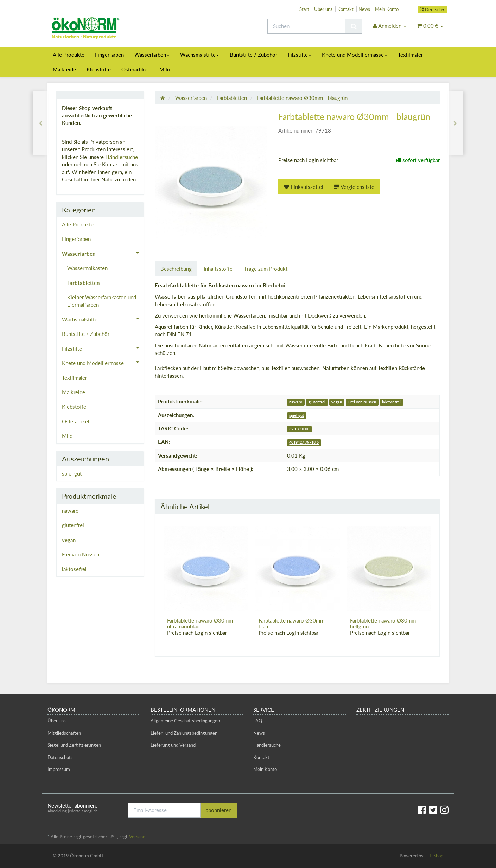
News (364, 9)
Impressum (59, 769)
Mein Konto (387, 9)
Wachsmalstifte (200, 55)
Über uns (323, 9)
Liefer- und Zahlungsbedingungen (184, 733)
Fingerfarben (109, 55)
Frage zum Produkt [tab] (266, 269)
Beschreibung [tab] (176, 269)
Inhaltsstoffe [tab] (218, 269)
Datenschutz (60, 757)
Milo (165, 69)
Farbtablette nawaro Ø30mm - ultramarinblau (202, 623)
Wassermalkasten (87, 268)
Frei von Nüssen (362, 402)
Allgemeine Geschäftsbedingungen (185, 721)
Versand (137, 837)
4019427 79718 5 (304, 442)
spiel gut (297, 416)
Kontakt (345, 9)
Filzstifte (300, 55)
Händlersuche (122, 157)
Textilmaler (410, 55)
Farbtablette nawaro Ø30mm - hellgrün (385, 623)
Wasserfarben (152, 55)
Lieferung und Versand (173, 745)
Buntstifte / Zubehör (253, 55)
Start (304, 9)
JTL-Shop (434, 856)
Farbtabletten (83, 283)
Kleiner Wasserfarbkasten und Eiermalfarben (102, 301)
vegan (337, 402)
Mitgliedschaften (64, 733)
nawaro (296, 402)
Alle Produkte (69, 55)
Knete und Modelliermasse (355, 55)
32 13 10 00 (299, 429)
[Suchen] (306, 26)
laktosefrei (391, 402)
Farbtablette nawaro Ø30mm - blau (293, 623)
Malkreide (64, 69)
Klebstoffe (99, 69)
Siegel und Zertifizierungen (74, 745)
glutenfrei (317, 402)
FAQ (258, 721)
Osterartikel (135, 69)
